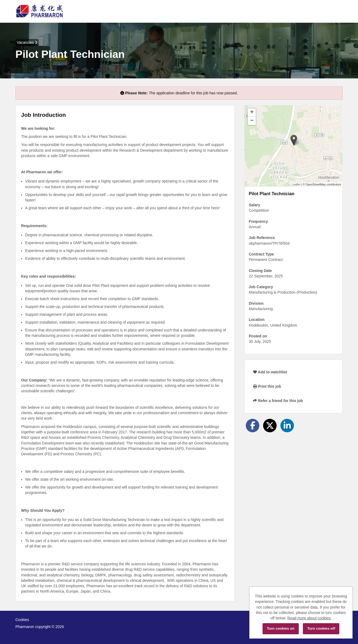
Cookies (22, 620)
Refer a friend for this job (278, 401)
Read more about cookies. (309, 618)
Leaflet (296, 184)
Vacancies (27, 42)
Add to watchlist (270, 372)
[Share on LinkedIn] (287, 426)
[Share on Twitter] (270, 426)
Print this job (267, 386)
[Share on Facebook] (253, 426)
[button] (294, 140)
